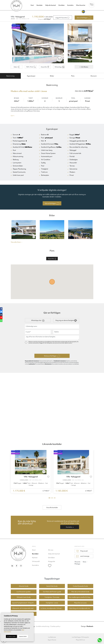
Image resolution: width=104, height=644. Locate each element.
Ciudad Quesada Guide (80, 586)
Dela (17, 67)
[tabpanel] (31, 472)
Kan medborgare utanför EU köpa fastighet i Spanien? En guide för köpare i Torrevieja (81, 597)
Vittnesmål (36, 562)
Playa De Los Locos (80, 603)
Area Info (45, 67)
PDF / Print (31, 67)
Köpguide (52, 562)
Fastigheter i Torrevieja (52, 597)
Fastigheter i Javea (52, 603)
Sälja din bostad (50, 5)
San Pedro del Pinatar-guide (52, 592)
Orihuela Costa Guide (24, 597)
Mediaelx (90, 626)
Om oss (51, 550)
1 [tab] (49, 498)
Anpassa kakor (23, 636)
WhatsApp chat (38, 321)
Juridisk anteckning (42, 626)
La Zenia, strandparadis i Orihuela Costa (53, 608)
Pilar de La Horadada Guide (80, 592)
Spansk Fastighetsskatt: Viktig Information (24, 603)
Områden (61, 5)
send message (83, 556)
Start (32, 5)
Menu (92, 4)
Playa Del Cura (80, 640)
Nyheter (35, 558)
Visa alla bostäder (52, 508)
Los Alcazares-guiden (24, 592)
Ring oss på (82, 551)
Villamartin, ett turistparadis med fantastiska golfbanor (24, 608)
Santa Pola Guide (52, 586)
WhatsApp (59, 67)
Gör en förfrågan (52, 204)
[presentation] (52, 349)
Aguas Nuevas (52, 640)
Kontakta (70, 5)
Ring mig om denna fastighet (66, 321)
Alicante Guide (24, 586)
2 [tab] (52, 498)
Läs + (13, 116)
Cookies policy (55, 626)
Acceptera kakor (11, 636)
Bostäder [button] (40, 5)
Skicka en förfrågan (52, 356)
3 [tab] (55, 498)
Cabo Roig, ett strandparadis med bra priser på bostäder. (81, 608)
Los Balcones (52, 637)
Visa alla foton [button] (16, 242)
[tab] (10, 76)
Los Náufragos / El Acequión (80, 637)
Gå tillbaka (84, 67)
